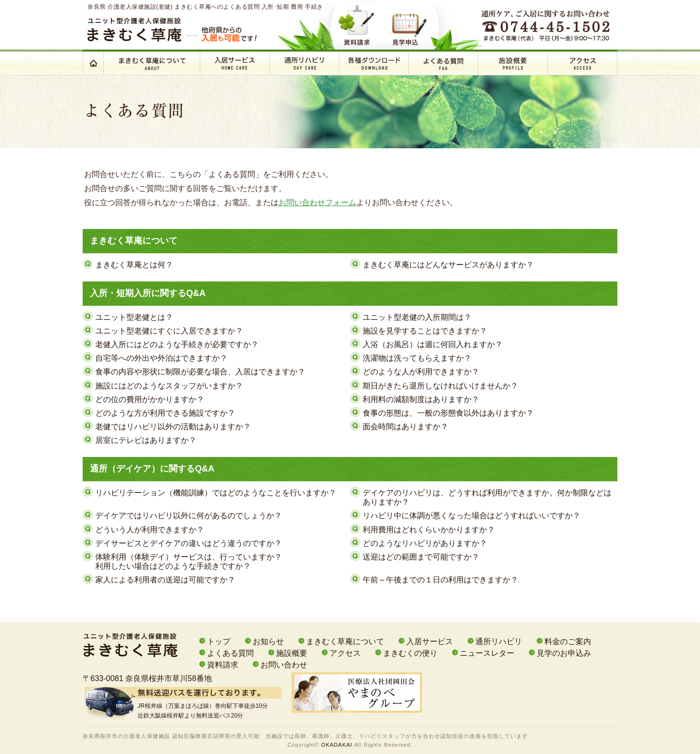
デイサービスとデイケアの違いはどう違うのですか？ (189, 543)
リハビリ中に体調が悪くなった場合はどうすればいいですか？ (472, 516)
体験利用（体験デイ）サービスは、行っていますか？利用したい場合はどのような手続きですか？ (189, 561)
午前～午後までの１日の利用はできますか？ (440, 580)
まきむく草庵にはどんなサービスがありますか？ (448, 265)
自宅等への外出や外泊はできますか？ (161, 358)
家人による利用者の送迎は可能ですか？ (165, 580)
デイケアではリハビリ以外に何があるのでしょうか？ (189, 516)
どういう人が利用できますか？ (150, 530)
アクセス (345, 653)
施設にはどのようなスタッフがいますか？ (169, 386)
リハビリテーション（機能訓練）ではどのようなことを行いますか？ (216, 493)
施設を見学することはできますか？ (425, 331)
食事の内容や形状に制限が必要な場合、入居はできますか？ (200, 372)
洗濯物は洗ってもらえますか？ (417, 358)
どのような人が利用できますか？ (421, 372)
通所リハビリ (499, 641)
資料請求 (363, 24)
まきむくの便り (410, 653)
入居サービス (430, 641)
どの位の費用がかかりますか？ (150, 399)
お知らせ (268, 641)
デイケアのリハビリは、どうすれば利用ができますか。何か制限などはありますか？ (487, 497)
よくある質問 (230, 653)
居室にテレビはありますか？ (146, 440)
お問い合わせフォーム (317, 202)
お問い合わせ (284, 665)
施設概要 (292, 653)
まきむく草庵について (345, 641)
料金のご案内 (568, 641)
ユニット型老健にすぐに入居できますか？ (169, 331)
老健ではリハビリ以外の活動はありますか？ (173, 427)
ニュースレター (487, 653)
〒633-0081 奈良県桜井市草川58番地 (147, 678)
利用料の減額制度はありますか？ (421, 399)
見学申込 (411, 24)
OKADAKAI (337, 745)
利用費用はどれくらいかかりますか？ (429, 530)
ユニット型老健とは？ (134, 317)
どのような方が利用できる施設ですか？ (165, 413)
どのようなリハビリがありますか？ (425, 543)
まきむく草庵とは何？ (134, 265)
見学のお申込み (564, 653)
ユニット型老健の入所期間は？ (417, 317)
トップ (219, 641)
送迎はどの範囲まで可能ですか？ (421, 557)
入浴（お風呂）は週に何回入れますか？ (433, 344)
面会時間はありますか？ (405, 427)
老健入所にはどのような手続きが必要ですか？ (177, 344)
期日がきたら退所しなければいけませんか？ (440, 386)
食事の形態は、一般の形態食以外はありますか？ (448, 413)
